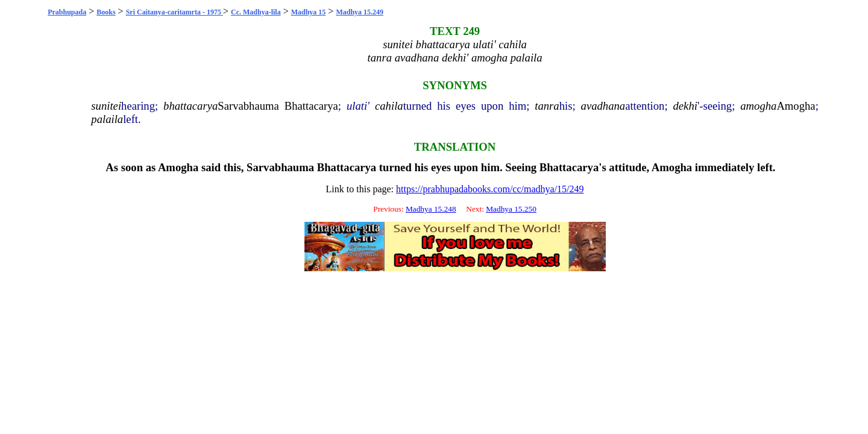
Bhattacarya (311, 106)
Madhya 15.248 (431, 209)
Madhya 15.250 (511, 209)
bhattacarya (190, 106)
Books (106, 12)
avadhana (603, 106)
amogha (758, 106)
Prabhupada (67, 12)
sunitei (106, 106)
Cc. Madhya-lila (256, 12)
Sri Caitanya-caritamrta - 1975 (175, 12)
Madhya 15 (309, 12)
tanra (547, 106)
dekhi (685, 106)
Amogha (796, 106)
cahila (389, 106)
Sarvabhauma (248, 106)
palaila (107, 119)
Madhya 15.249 (360, 12)
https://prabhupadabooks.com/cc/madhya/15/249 (490, 189)
